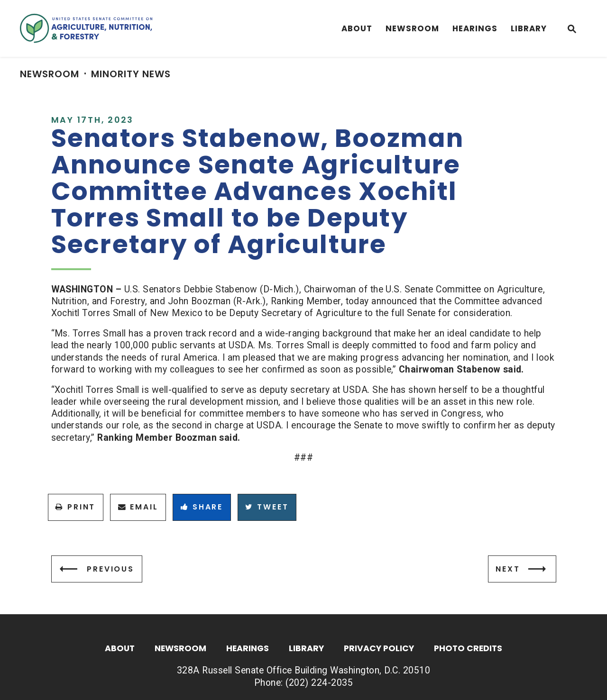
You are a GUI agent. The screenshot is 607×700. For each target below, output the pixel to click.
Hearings (475, 28)
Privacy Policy (379, 649)
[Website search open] (572, 30)
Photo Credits (468, 649)
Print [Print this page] (75, 507)
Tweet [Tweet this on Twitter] (267, 507)
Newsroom (412, 28)
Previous (110, 569)
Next (508, 569)
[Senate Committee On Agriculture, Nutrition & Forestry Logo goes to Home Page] (86, 28)
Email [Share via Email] (138, 507)
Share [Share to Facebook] (202, 507)
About (357, 28)
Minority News (131, 74)
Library (529, 28)
